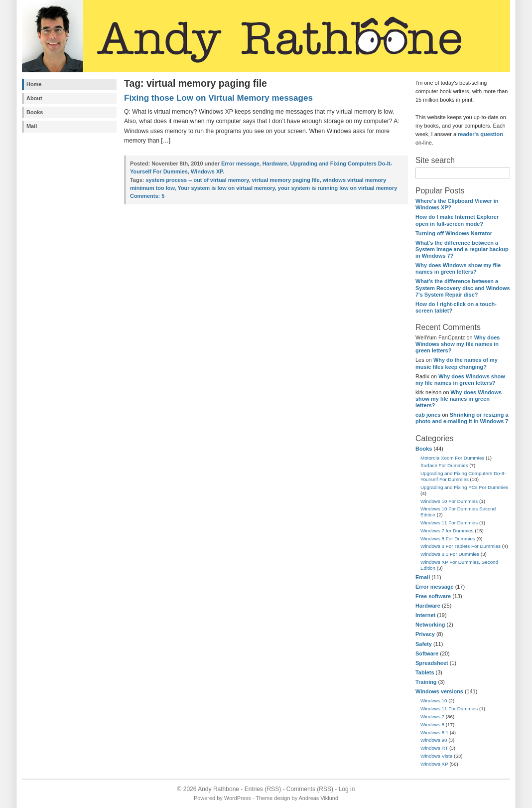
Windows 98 (434, 740)
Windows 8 (432, 725)
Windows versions (439, 691)
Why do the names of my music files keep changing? (457, 363)
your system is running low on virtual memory (337, 188)
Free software (433, 596)
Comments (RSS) (310, 789)
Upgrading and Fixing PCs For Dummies (464, 487)
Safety (424, 644)
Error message (435, 587)
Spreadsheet (432, 663)
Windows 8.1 (434, 732)
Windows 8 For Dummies (448, 539)
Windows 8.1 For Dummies (450, 554)
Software (427, 653)
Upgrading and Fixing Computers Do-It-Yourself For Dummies (463, 476)
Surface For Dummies (444, 465)
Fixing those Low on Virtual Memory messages (218, 98)
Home (34, 84)
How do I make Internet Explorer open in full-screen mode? (457, 220)
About (34, 98)
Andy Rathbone (218, 789)
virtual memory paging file (286, 180)
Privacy (425, 634)
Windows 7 (432, 717)
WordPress (238, 798)
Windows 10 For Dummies (449, 501)
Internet (425, 615)
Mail (32, 126)
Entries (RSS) (263, 789)
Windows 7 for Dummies (447, 531)
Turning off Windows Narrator (454, 233)
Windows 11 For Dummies (449, 523)
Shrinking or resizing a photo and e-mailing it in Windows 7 (462, 418)
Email (423, 577)
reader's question (480, 134)
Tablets (425, 672)
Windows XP (434, 764)
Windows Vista (436, 756)
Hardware (428, 606)
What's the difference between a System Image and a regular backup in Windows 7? (462, 249)
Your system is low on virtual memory (226, 188)
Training (426, 682)
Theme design (273, 798)
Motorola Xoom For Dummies (452, 458)
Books (35, 112)
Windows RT (434, 748)
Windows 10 (434, 701)
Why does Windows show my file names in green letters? (458, 268)
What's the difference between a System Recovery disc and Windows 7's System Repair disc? (463, 288)
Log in (347, 789)
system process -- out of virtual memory (197, 180)
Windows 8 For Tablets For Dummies (461, 546)
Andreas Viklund (319, 798)
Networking (430, 625)
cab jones (428, 415)
